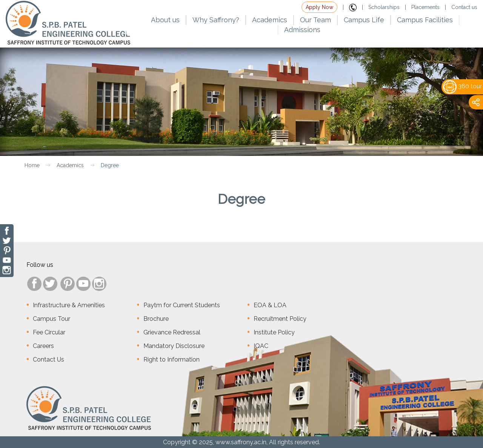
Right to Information (172, 359)
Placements (425, 7)
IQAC (261, 346)
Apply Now (319, 7)
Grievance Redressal (172, 332)
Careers (43, 346)
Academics (70, 165)
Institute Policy (274, 332)
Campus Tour (52, 319)
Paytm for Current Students (182, 305)
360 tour (462, 86)
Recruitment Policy (280, 319)
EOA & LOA (270, 305)
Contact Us (48, 359)
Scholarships (384, 7)
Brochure (156, 319)
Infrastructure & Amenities (69, 305)
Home (32, 165)
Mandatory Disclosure (174, 346)
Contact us (464, 7)
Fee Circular (49, 332)
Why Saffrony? (216, 20)
